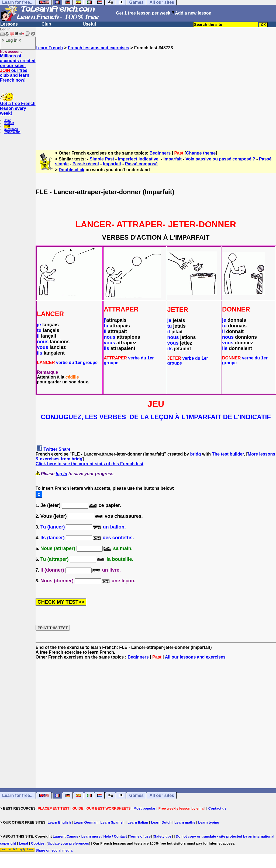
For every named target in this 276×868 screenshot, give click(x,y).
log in (62, 474)
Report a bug (12, 132)
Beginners (160, 153)
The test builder (228, 454)
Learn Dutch (161, 822)
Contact (9, 123)
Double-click (72, 170)
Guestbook (11, 129)
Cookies (38, 843)
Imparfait (172, 159)
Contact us (217, 808)
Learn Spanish (112, 822)
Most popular (144, 808)
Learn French (49, 48)
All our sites (162, 795)
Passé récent (86, 164)
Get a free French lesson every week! (18, 108)
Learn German (85, 822)
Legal (23, 843)
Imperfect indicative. (139, 159)
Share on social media (54, 850)
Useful (89, 24)
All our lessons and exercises (195, 657)
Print (7, 126)
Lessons (9, 24)
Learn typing (209, 822)
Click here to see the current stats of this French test (89, 464)
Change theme (201, 153)
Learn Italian (138, 822)
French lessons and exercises (99, 48)
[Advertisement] (156, 98)
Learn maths (185, 822)
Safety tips (163, 836)
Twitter (50, 449)
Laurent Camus (66, 836)
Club (46, 24)
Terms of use (140, 836)
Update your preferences (68, 843)
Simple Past (102, 159)
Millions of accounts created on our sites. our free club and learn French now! (18, 68)
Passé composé (141, 164)
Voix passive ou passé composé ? (220, 159)
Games (137, 795)
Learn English (59, 822)
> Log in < (11, 40)
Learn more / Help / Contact (104, 836)
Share (64, 449)
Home (8, 120)
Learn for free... (18, 795)
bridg (196, 454)
